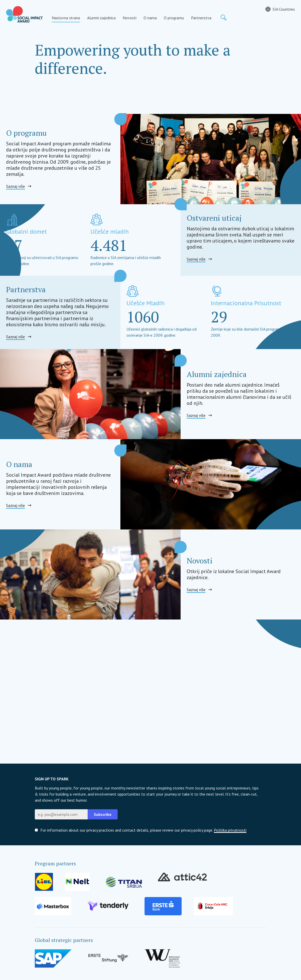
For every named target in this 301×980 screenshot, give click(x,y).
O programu (174, 18)
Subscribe (103, 814)
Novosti (130, 18)
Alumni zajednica (101, 18)
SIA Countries (284, 9)
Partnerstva (201, 18)
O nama (150, 18)
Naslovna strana (66, 18)
